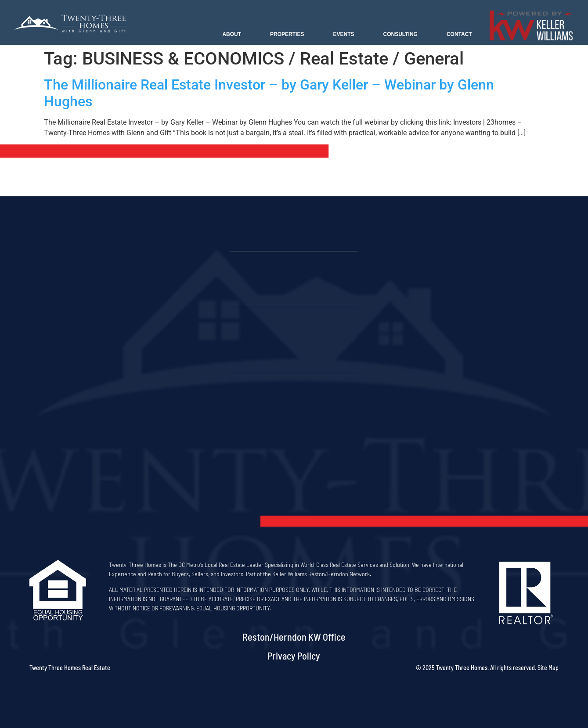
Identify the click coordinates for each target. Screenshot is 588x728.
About (232, 34)
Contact (459, 34)
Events (343, 34)
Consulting (400, 34)
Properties (287, 34)
